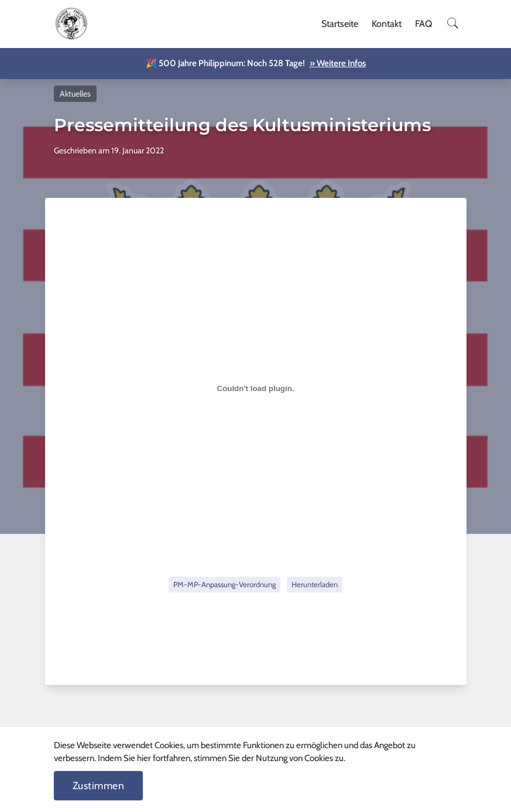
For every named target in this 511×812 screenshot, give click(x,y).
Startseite (340, 24)
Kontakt (387, 24)
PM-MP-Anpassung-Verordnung (224, 584)
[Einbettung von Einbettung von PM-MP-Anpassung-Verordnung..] (256, 388)
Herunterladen (315, 584)
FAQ (423, 24)
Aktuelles (75, 94)
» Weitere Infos (338, 63)
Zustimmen (99, 785)
